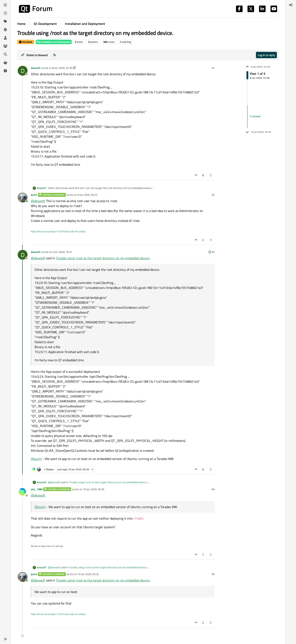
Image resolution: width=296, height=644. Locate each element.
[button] (5, 639)
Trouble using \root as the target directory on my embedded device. (103, 258)
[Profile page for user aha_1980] (23, 492)
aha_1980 (37, 489)
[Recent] (5, 13)
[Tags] (5, 21)
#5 (213, 574)
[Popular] (5, 30)
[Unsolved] (5, 71)
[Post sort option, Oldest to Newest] (34, 55)
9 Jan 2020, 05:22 (88, 195)
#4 (213, 489)
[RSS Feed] (54, 55)
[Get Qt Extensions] (5, 63)
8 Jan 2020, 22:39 (62, 68)
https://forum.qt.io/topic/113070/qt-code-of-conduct (58, 231)
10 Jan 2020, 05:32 (88, 574)
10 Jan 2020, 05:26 (94, 489)
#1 (213, 68)
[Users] (5, 38)
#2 (213, 195)
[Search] (5, 54)
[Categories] (5, 5)
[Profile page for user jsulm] (23, 198)
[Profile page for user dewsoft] (23, 71)
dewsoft (36, 68)
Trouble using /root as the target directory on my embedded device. (103, 580)
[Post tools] (211, 175)
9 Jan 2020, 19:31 (62, 252)
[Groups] (5, 46)
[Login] (291, 5)
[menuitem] (291, 5)
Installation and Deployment (54, 42)
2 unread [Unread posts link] (255, 116)
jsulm (34, 195)
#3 (213, 252)
